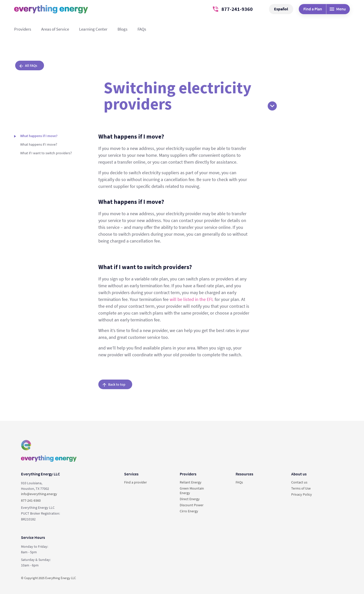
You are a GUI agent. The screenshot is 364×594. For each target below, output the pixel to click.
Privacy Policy (302, 494)
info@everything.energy (39, 494)
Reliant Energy (191, 482)
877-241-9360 (233, 9)
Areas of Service (55, 29)
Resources (244, 474)
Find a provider (135, 482)
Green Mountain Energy (192, 491)
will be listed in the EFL (192, 299)
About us (299, 474)
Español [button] (281, 9)
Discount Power (192, 505)
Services (131, 474)
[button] (272, 106)
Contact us (299, 482)
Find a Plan (313, 9)
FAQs (142, 29)
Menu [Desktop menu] (338, 9)
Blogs (122, 29)
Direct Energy (190, 499)
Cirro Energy (189, 511)
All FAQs (28, 65)
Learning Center (93, 29)
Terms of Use (301, 488)
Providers (23, 29)
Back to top (114, 384)
